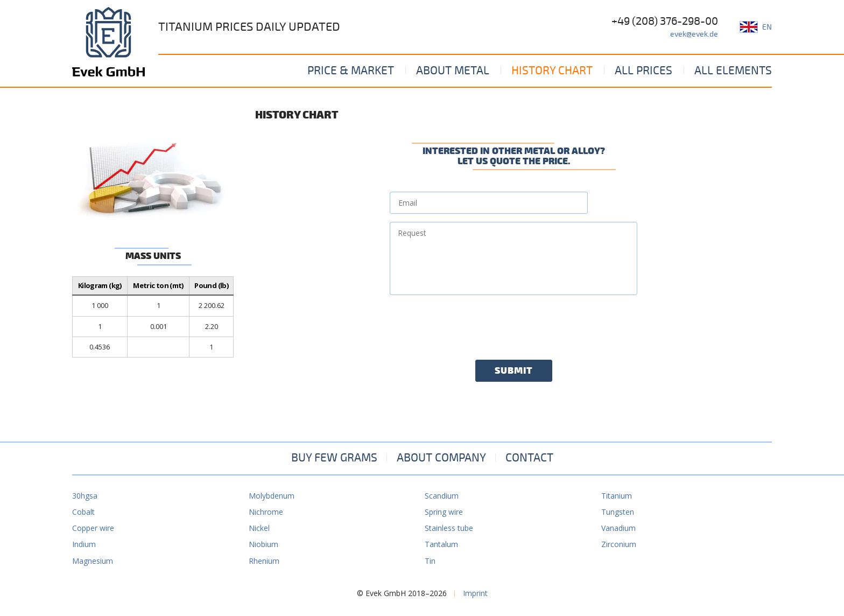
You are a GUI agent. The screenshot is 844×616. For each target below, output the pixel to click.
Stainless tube (449, 528)
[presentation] (472, 324)
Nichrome (266, 512)
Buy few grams (334, 458)
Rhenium (264, 561)
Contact (529, 458)
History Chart (552, 71)
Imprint (475, 593)
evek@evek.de (694, 34)
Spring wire (444, 512)
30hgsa (85, 496)
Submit (514, 371)
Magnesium (93, 561)
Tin (430, 561)
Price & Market (351, 71)
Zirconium (619, 544)
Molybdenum (272, 496)
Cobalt (83, 512)
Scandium (442, 496)
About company (441, 458)
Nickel (259, 528)
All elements (733, 71)
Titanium (617, 496)
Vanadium (618, 528)
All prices (643, 71)
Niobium (263, 544)
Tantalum (441, 544)
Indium (84, 544)
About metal (453, 71)
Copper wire (93, 528)
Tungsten (618, 512)
